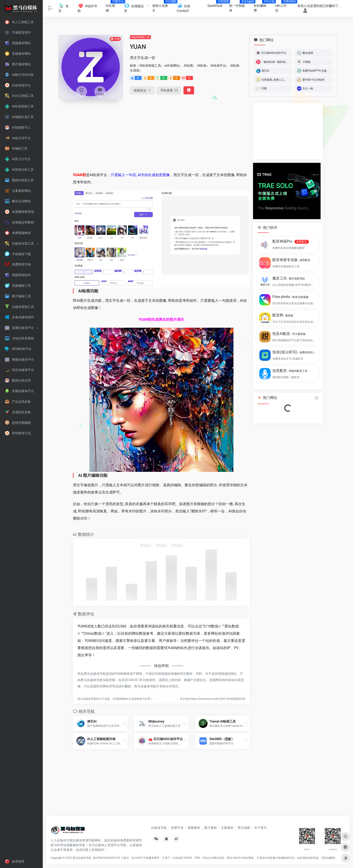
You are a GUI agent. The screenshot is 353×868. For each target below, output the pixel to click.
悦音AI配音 (289, 334)
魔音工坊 (289, 278)
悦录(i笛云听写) (294, 352)
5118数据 (211, 626)
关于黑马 (260, 828)
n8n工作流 (284, 7)
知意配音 (290, 371)
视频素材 (194, 828)
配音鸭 (283, 315)
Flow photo (290, 297)
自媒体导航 (159, 828)
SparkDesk (217, 4)
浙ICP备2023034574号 (106, 858)
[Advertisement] (161, 134)
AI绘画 (202, 66)
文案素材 (227, 828)
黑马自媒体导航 (82, 858)
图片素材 (210, 828)
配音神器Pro (291, 241)
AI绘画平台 (218, 66)
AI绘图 (188, 66)
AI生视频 (113, 7)
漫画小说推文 (163, 7)
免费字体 (177, 828)
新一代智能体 (240, 7)
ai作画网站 (172, 66)
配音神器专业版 (291, 260)
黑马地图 (244, 828)
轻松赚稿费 (263, 7)
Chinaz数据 (92, 633)
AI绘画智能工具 (140, 37)
